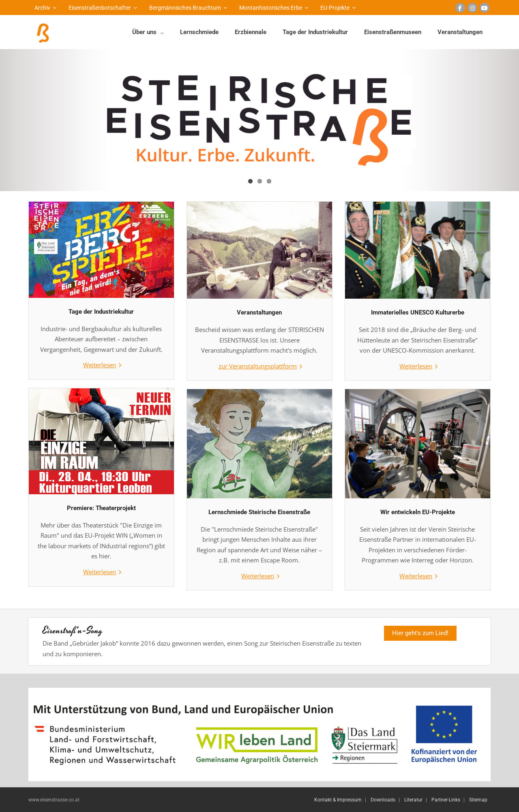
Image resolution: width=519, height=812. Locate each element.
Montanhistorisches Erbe (271, 8)
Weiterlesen (100, 365)
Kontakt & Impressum (338, 800)
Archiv (42, 8)
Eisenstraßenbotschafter (100, 8)
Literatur (413, 800)
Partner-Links (446, 800)
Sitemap (478, 800)
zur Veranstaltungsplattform (258, 366)
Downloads (383, 800)
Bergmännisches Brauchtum (185, 8)
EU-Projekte (335, 8)
